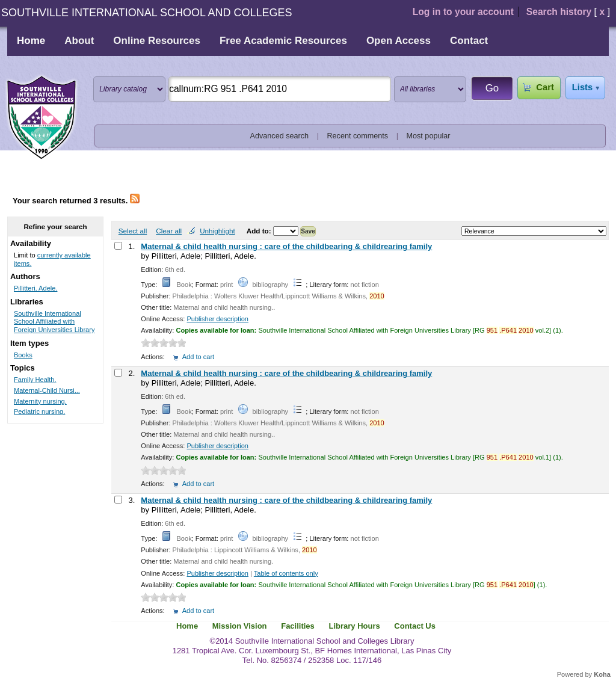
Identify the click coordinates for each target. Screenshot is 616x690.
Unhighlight (217, 231)
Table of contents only (286, 573)
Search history (559, 12)
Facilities (298, 626)
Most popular (429, 136)
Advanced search (280, 136)
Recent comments (357, 136)
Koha (602, 674)
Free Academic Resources (283, 41)
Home (31, 41)
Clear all (169, 231)
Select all (133, 231)
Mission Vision (240, 626)
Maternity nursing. (40, 401)
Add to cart (198, 357)
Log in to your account (463, 12)
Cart (545, 87)
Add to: (260, 231)
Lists (582, 87)
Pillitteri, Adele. (35, 288)
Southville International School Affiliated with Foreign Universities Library (54, 322)
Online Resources (157, 41)
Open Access (399, 41)
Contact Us (415, 626)
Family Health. (35, 380)
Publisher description (217, 319)
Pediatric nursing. (39, 411)
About (79, 41)
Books (23, 355)
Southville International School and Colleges (42, 118)
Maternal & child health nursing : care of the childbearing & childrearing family (286, 246)
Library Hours (354, 626)
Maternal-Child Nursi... (47, 390)
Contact (469, 41)
